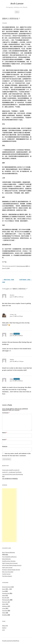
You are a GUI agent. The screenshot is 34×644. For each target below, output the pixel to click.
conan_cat (13, 314)
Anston (12, 295)
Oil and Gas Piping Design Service (12, 565)
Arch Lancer (17, 4)
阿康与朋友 (5, 555)
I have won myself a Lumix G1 (11, 470)
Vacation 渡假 (6, 611)
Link (3, 630)
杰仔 (3, 476)
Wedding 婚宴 (6, 615)
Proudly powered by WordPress (11, 641)
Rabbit (12, 360)
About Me (5, 626)
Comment (6, 413)
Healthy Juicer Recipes (9, 561)
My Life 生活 (6, 598)
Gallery (4, 628)
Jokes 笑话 (5, 595)
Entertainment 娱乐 (22, 266)
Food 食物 (5, 591)
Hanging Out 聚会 (7, 593)
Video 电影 (5, 613)
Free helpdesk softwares (9, 557)
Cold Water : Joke (26, 280)
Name (5, 433)
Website (5, 446)
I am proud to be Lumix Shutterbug (13, 474)
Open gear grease (7, 567)
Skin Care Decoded (8, 572)
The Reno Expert (7, 576)
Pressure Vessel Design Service (11, 570)
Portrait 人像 (6, 602)
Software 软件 (6, 606)
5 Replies (5, 23)
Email (4, 440)
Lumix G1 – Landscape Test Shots (12, 472)
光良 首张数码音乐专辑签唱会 (10, 479)
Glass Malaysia (6, 559)
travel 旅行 (5, 608)
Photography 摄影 (7, 600)
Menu (17, 12)
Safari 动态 (5, 604)
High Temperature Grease (10, 563)
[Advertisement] (9, 515)
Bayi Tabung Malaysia (9, 552)
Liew (11, 334)
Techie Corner (6, 574)
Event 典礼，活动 (7, 589)
